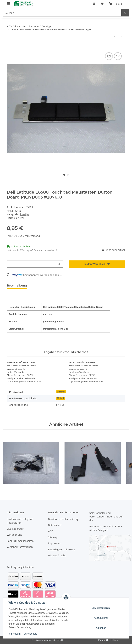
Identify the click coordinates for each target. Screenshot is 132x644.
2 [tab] (68, 175)
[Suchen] (62, 13)
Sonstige (24, 214)
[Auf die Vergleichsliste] (109, 56)
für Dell (60, 398)
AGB (51, 531)
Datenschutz (30, 634)
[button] (94, 4)
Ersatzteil (61, 392)
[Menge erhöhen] (59, 264)
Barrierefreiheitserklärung (63, 519)
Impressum (14, 634)
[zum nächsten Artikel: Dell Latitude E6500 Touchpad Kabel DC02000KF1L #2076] (122, 36)
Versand (35, 236)
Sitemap (53, 537)
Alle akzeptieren (101, 608)
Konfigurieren (101, 618)
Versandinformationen (20, 547)
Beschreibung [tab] (17, 286)
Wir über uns (14, 535)
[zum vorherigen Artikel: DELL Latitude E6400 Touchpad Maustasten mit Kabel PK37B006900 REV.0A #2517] (115, 36)
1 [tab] (64, 175)
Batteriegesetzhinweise (62, 549)
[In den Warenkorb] (10, 48)
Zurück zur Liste (17, 26)
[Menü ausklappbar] (9, 2)
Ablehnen (101, 628)
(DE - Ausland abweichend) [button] (44, 250)
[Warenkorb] (116, 4)
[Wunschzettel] (102, 4)
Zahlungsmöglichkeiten (20, 541)
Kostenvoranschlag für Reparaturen (20, 521)
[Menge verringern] (11, 264)
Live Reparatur (15, 529)
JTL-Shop (114, 640)
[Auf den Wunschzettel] (118, 56)
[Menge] (35, 264)
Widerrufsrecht (57, 555)
